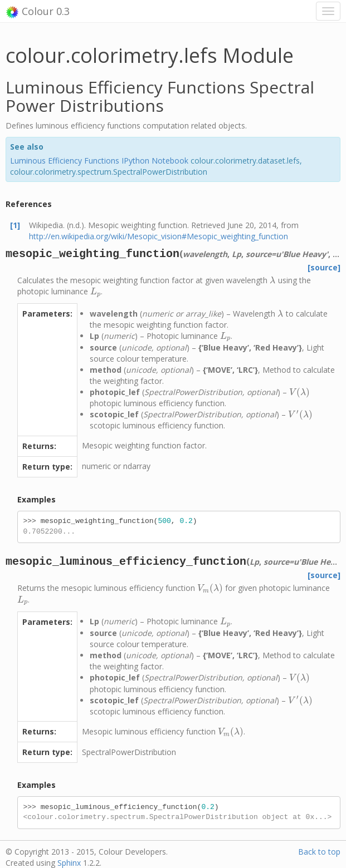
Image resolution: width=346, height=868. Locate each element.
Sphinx (69, 863)
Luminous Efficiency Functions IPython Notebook (99, 161)
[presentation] (273, 280)
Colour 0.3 (38, 12)
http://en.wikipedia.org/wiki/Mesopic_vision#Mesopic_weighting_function (159, 236)
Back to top (319, 852)
